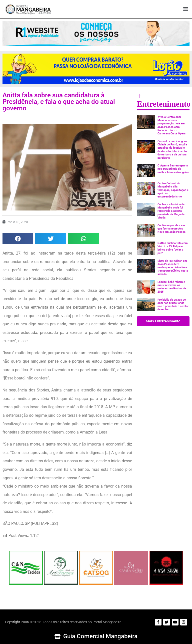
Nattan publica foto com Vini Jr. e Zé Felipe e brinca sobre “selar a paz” (173, 248)
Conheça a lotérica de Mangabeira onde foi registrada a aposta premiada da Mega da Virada (171, 211)
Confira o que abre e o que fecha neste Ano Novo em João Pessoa (171, 229)
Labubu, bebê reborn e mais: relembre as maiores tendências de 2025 (172, 287)
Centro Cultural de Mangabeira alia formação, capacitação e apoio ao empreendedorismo (173, 190)
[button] (185, 9)
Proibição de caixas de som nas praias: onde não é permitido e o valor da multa (173, 305)
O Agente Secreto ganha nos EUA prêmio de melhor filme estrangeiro (173, 169)
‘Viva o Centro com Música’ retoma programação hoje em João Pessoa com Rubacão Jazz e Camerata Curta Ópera (171, 125)
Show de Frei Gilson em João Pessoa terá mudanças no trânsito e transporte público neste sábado (173, 268)
